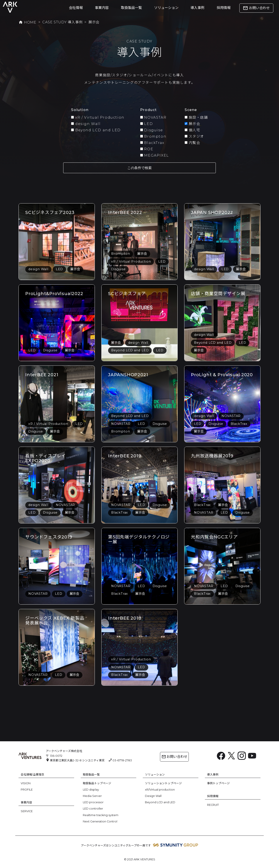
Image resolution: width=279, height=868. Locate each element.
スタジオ (194, 136)
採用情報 (224, 8)
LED (146, 124)
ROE (147, 149)
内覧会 (192, 143)
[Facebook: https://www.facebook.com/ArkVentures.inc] (221, 755)
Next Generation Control (100, 821)
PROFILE (27, 790)
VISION (26, 783)
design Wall (86, 124)
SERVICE (27, 811)
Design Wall (153, 796)
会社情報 (76, 8)
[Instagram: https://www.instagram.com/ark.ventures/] (242, 755)
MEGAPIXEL (155, 155)
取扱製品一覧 (131, 8)
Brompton (153, 136)
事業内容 (102, 8)
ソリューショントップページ (163, 783)
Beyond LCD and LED (96, 130)
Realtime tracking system (101, 815)
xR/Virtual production (160, 790)
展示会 (192, 124)
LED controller (93, 809)
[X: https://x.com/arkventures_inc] (231, 755)
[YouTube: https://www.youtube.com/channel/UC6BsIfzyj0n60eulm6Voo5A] (252, 755)
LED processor (93, 802)
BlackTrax (152, 143)
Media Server (92, 796)
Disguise (151, 130)
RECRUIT (213, 805)
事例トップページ (218, 783)
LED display (91, 790)
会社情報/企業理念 (32, 775)
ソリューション (166, 8)
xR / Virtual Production (98, 117)
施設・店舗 (196, 117)
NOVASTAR (153, 117)
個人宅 (192, 130)
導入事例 (197, 8)
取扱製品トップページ (97, 783)
